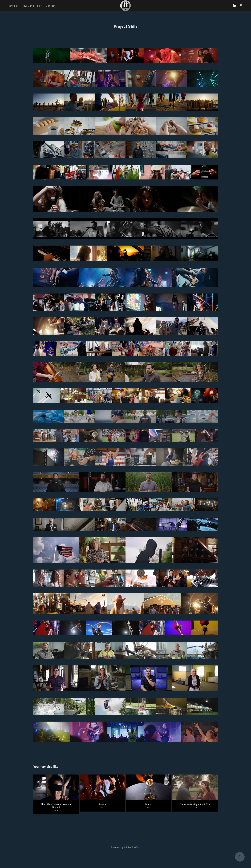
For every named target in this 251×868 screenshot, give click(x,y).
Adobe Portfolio (132, 847)
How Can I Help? (32, 6)
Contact (51, 6)
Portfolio (13, 6)
